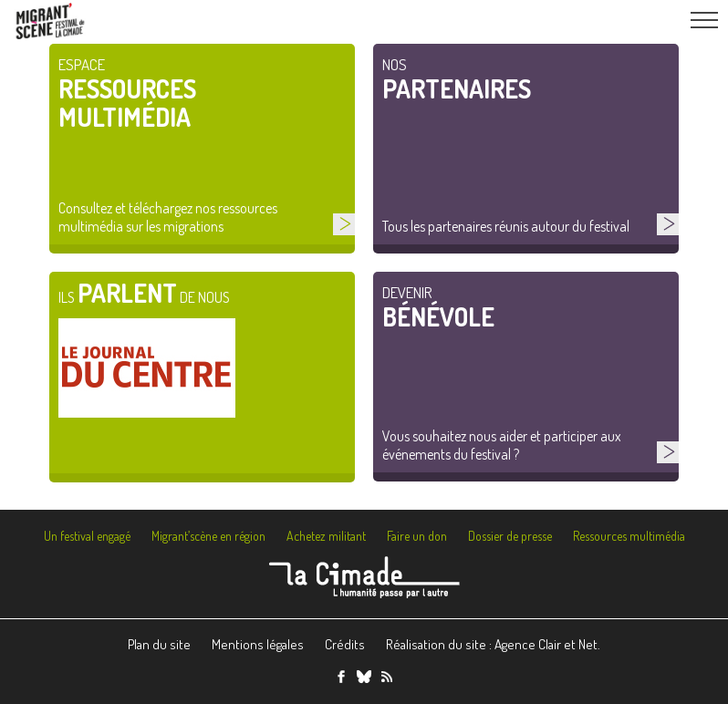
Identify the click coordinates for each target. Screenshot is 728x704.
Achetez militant (326, 536)
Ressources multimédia (629, 536)
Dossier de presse (510, 536)
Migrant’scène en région (208, 536)
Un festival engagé (87, 536)
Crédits (345, 644)
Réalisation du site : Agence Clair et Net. (493, 644)
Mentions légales (258, 644)
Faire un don (417, 536)
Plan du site (159, 644)
